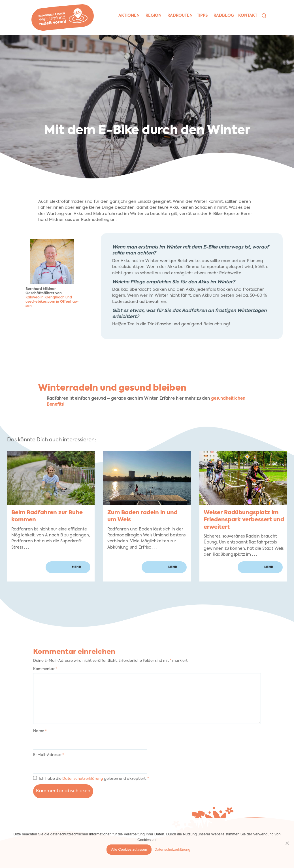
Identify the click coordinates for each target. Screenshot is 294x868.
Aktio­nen (129, 16)
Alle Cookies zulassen (129, 849)
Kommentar (45, 669)
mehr (76, 567)
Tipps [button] (202, 16)
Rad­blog (224, 16)
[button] (264, 16)
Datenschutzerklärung (83, 779)
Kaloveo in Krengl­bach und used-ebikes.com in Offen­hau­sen (52, 302)
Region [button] (154, 16)
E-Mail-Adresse (49, 755)
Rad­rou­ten (180, 16)
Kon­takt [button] (248, 16)
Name (40, 731)
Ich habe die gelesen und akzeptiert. (91, 778)
